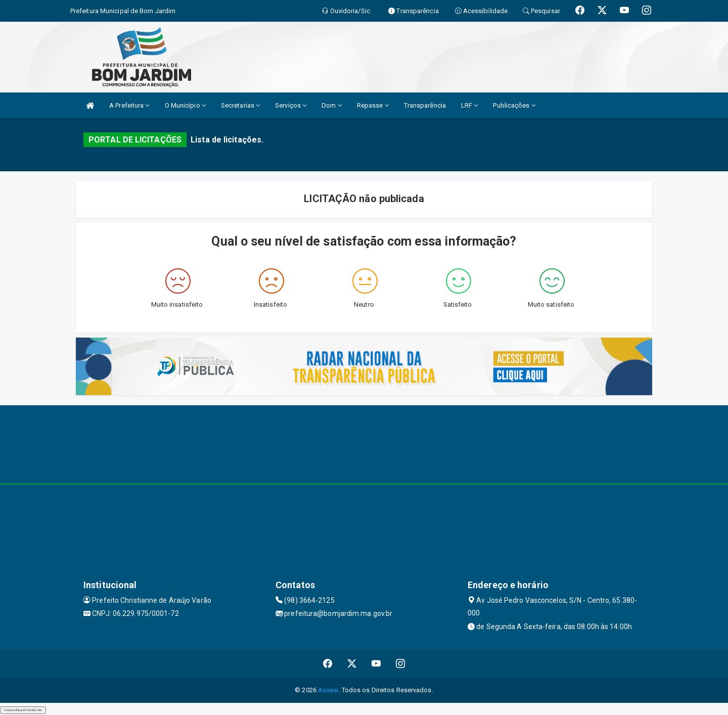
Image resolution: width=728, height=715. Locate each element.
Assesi (328, 690)
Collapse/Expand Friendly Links (23, 710)
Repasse (373, 105)
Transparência (425, 105)
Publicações (514, 105)
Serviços (291, 105)
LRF (470, 105)
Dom (332, 105)
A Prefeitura (129, 105)
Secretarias (240, 105)
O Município (185, 105)
